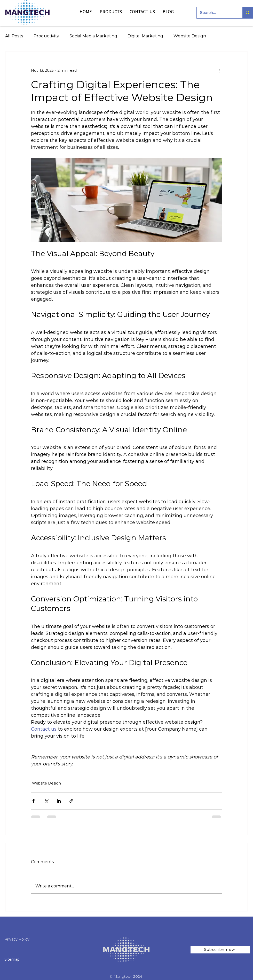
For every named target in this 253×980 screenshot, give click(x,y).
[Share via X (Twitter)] (46, 801)
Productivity (46, 36)
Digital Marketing (145, 36)
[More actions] (219, 70)
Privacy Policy (17, 939)
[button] (220, 950)
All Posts (14, 36)
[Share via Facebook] (33, 801)
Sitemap (12, 959)
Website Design (190, 36)
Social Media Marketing (93, 36)
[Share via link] (71, 801)
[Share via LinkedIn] (59, 801)
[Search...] (216, 13)
